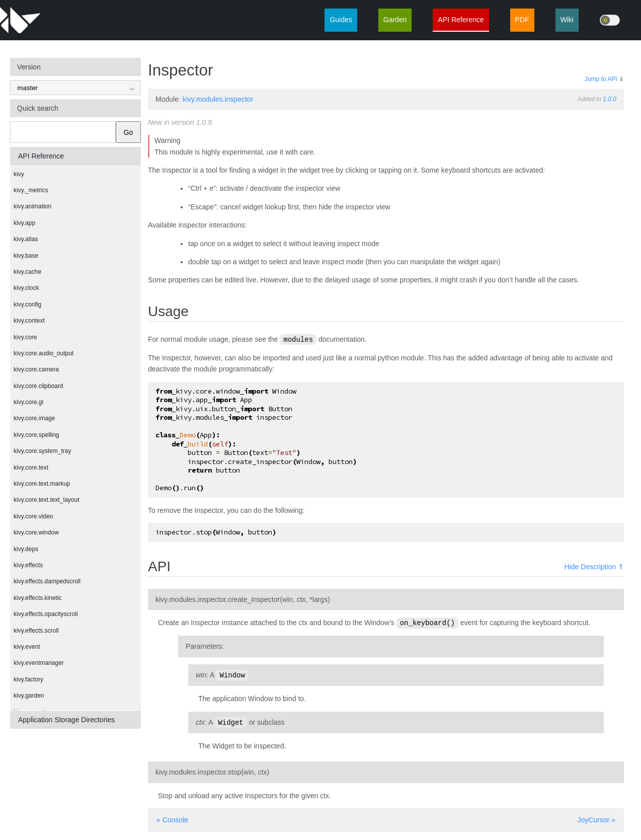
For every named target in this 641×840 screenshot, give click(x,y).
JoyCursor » (596, 818)
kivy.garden (29, 696)
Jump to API (601, 79)
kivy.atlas (26, 239)
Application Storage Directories (66, 720)
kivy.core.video (33, 516)
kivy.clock (26, 288)
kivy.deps (26, 549)
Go (129, 132)
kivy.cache (27, 272)
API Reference (461, 20)
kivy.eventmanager (39, 663)
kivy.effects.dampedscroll (47, 581)
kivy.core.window (36, 532)
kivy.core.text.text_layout (47, 500)
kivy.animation (32, 206)
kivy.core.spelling (36, 435)
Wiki (567, 20)
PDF (522, 20)
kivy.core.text (31, 468)
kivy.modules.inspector (218, 99)
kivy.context (29, 321)
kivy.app (24, 223)
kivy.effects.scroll (36, 631)
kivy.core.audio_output (44, 353)
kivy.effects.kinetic (38, 598)
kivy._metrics (31, 190)
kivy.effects (28, 565)
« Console (172, 818)
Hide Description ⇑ (594, 566)
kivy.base (26, 256)
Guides (341, 20)
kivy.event (27, 647)
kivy (19, 174)
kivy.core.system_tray (42, 451)
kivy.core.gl (28, 402)
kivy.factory (28, 679)
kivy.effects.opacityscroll (46, 614)
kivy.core (25, 337)
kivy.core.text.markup (42, 484)
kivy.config (27, 304)
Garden (395, 20)
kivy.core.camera (36, 369)
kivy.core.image (34, 418)
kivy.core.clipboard (38, 386)
